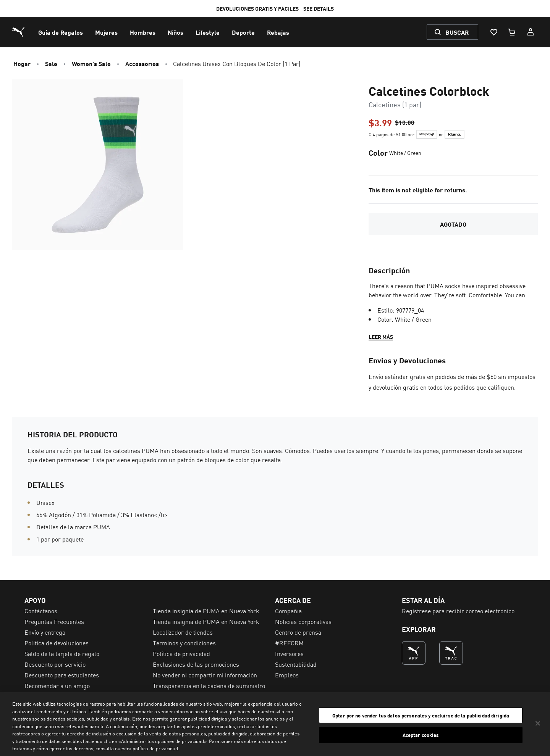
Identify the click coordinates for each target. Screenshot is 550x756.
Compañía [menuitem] (288, 611)
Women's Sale (91, 63)
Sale (51, 63)
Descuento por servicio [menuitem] (55, 664)
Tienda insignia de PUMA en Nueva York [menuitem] (206, 611)
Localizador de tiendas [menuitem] (183, 632)
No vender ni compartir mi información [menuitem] (205, 675)
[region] (275, 724)
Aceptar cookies (421, 735)
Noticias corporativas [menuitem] (303, 621)
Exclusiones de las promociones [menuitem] (196, 664)
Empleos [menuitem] (287, 675)
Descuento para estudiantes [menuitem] (62, 675)
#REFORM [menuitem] (289, 643)
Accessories (142, 63)
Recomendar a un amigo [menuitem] (57, 685)
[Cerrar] (538, 723)
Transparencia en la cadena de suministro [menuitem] (209, 685)
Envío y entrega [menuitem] (45, 632)
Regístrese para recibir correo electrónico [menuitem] (458, 611)
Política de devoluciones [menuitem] (57, 643)
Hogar (22, 63)
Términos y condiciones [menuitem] (184, 643)
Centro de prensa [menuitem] (298, 632)
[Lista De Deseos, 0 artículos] (493, 32)
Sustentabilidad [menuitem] (296, 664)
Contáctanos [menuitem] (41, 611)
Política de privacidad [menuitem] (181, 653)
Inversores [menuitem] (289, 653)
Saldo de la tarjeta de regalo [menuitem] (62, 653)
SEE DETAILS (319, 8)
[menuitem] (61, 32)
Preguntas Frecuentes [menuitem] (54, 621)
